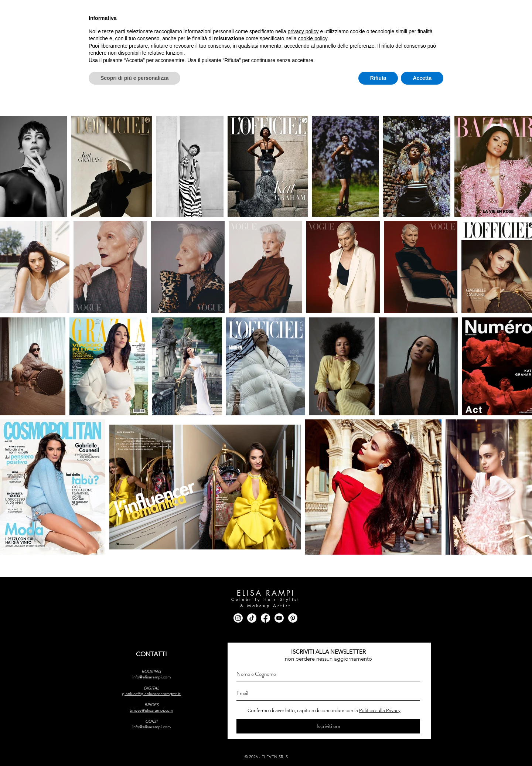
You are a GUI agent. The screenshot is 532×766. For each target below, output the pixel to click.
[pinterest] (442, 9)
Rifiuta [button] (378, 746)
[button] (145, 43)
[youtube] (428, 9)
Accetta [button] (422, 746)
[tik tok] (413, 9)
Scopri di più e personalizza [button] (134, 746)
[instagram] (384, 9)
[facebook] (399, 9)
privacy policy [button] (303, 699)
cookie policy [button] (313, 707)
